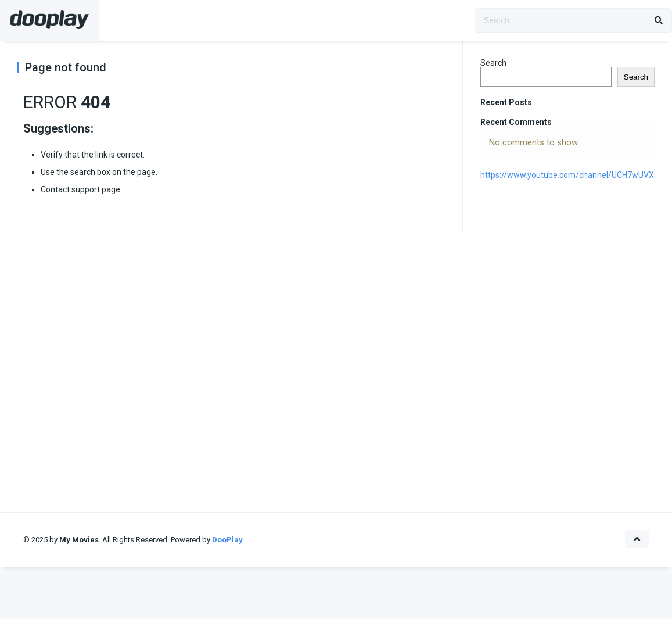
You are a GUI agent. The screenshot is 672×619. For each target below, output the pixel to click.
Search (493, 63)
